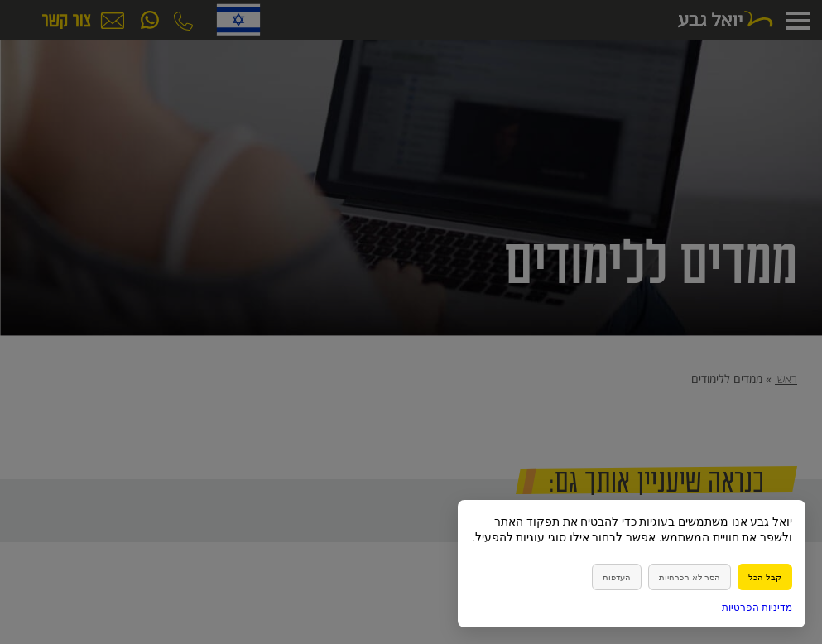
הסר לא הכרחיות (690, 577)
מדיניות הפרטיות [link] (757, 607)
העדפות (617, 577)
